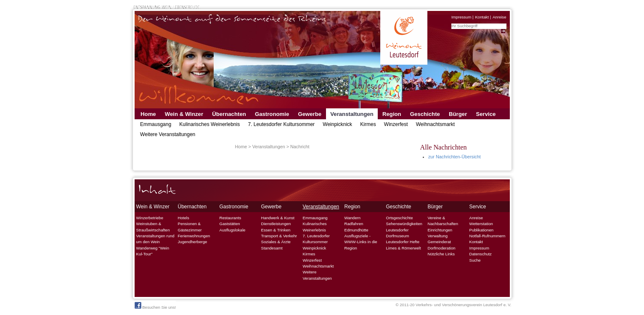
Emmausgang (156, 124)
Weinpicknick (337, 124)
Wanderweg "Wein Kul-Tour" (153, 251)
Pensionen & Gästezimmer (190, 227)
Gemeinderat (439, 242)
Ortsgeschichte (400, 218)
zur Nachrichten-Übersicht (455, 157)
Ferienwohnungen (194, 236)
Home (148, 114)
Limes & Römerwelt (404, 248)
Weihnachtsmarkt (435, 124)
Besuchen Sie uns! (155, 306)
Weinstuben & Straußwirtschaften (153, 227)
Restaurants (231, 218)
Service (486, 114)
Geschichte (425, 114)
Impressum (461, 17)
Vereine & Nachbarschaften (443, 221)
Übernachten (229, 114)
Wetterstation (481, 224)
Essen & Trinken (276, 230)
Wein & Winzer (184, 114)
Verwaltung (438, 236)
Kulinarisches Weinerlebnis (209, 124)
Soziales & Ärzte (276, 242)
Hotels (184, 218)
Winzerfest (396, 124)
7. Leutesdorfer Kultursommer (281, 124)
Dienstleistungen (276, 224)
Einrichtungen (440, 230)
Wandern (353, 218)
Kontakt (482, 17)
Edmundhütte (356, 230)
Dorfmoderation (442, 248)
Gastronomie (272, 114)
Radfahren (354, 224)
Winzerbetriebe (150, 218)
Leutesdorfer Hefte (403, 242)
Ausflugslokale (233, 230)
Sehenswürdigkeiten (404, 224)
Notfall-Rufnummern (488, 236)
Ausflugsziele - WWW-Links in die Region (361, 242)
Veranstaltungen (352, 114)
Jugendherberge (193, 242)
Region (392, 114)
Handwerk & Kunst (278, 218)
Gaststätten (230, 224)
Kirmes (368, 124)
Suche (475, 260)
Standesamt (272, 248)
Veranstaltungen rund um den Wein (155, 239)
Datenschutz (481, 254)
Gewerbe (310, 114)
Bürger (458, 114)
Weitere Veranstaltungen (168, 134)
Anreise (500, 17)
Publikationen (482, 230)
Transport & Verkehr (279, 236)
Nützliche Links (441, 254)
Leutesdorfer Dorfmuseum (398, 233)
